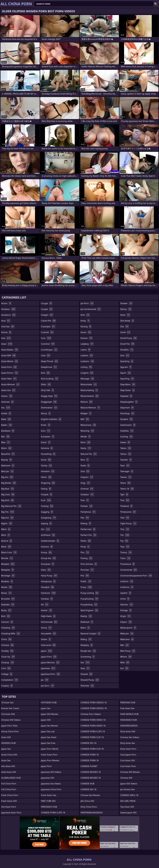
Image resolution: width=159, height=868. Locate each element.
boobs (7, 587)
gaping (46, 523)
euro (46, 431)
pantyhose (88, 512)
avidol (6, 413)
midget (86, 413)
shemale (87, 686)
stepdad (126, 396)
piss (85, 552)
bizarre (7, 541)
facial (46, 460)
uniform (127, 581)
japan (47, 651)
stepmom (127, 408)
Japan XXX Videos (129, 784)
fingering (48, 483)
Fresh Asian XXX (9, 801)
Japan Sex (6, 749)
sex (85, 662)
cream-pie (48, 321)
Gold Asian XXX (9, 772)
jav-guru (48, 686)
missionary (88, 425)
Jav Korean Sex (127, 789)
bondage (8, 576)
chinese (8, 645)
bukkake (8, 605)
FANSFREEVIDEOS (129, 726)
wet (125, 645)
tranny (126, 552)
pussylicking (89, 605)
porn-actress (89, 564)
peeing (86, 523)
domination (49, 408)
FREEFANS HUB (128, 703)
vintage (126, 610)
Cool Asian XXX (128, 760)
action (6, 303)
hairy (46, 570)
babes (7, 425)
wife (125, 662)
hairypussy (48, 581)
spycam (126, 367)
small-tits (127, 344)
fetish (46, 477)
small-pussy (129, 338)
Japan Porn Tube (9, 726)
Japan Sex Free (48, 743)
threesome (128, 512)
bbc (6, 437)
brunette (8, 599)
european (48, 437)
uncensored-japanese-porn (136, 576)
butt (6, 616)
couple (47, 309)
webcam (127, 634)
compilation (10, 680)
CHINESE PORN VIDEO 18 (93, 720)
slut (125, 327)
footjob (47, 494)
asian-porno (10, 373)
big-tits (8, 512)
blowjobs (8, 570)
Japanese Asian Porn (11, 813)
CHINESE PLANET (89, 766)
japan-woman (50, 662)
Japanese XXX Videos (51, 772)
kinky (85, 321)
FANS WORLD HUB (129, 714)
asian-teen (9, 379)
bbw (6, 442)
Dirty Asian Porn (128, 749)
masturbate (89, 384)
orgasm (87, 477)
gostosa (47, 547)
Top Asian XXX (127, 807)
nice (85, 460)
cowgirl (47, 315)
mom (86, 442)
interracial (48, 645)
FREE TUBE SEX (48, 801)
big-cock (8, 494)
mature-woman (90, 408)
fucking (47, 506)
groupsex (48, 564)
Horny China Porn (10, 731)
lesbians (87, 361)
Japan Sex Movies (49, 726)
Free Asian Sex (127, 708)
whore (126, 657)
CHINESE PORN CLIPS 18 (53, 813)
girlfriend (48, 535)
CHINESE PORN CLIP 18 (92, 737)
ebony (46, 413)
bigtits (7, 523)
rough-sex (88, 651)
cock (6, 668)
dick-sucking (50, 379)
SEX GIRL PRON (128, 801)
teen (125, 466)
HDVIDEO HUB (8, 743)
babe (6, 419)
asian (7, 344)
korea (86, 332)
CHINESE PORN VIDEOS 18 (94, 703)
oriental (87, 489)
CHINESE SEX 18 (88, 743)
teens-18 (127, 489)
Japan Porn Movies (50, 760)
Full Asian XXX (8, 714)
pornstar (87, 570)
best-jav (8, 471)
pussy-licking (90, 593)
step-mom (128, 384)
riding (86, 639)
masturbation (90, 396)
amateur (8, 309)
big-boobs (9, 483)
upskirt (126, 593)
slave (125, 315)
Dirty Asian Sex (128, 743)
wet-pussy (128, 651)
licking (86, 367)
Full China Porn (9, 784)
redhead (87, 622)
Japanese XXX (47, 778)
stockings (127, 413)
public (86, 581)
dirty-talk (48, 390)
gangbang (49, 518)
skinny (126, 309)
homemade (49, 622)
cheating (8, 628)
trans (125, 558)
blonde (7, 558)
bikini (6, 529)
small (125, 332)
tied (125, 518)
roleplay (87, 645)
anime (6, 332)
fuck (46, 500)
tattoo (126, 454)
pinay (85, 547)
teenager (127, 471)
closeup (8, 662)
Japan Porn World (50, 749)
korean (87, 338)
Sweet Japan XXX (128, 813)
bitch (6, 535)
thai (125, 500)
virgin (126, 616)
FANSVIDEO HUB (128, 720)
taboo (126, 448)
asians (7, 396)
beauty (7, 460)
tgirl (124, 494)
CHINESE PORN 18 (90, 755)
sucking (127, 437)
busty (6, 610)
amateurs (9, 315)
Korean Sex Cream (10, 708)
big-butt (8, 489)
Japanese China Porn (51, 789)
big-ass (7, 477)
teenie (126, 477)
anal (6, 321)
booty (7, 593)
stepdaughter (129, 402)
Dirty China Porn (89, 807)
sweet (125, 442)
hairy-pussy (49, 576)
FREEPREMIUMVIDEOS (92, 813)
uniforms (127, 587)
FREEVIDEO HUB (49, 807)
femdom (48, 471)
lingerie (87, 373)
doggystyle (49, 402)
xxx (124, 668)
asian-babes (10, 350)
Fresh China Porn (10, 795)
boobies (7, 581)
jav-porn (87, 303)
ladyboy (87, 344)
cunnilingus (49, 350)
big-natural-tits (11, 506)
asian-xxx (8, 390)
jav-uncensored (91, 309)
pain (85, 500)
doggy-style (49, 396)
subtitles (127, 431)
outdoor (87, 494)
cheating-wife (11, 634)
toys (125, 547)
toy (124, 541)
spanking (127, 361)
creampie (48, 327)
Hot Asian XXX (8, 766)
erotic (46, 425)
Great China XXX (9, 755)
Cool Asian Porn (128, 766)
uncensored (129, 570)
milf (85, 419)
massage (87, 379)
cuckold (47, 332)
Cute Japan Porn (128, 755)
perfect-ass (88, 529)
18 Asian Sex (7, 703)
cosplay (7, 686)
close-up (8, 657)
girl (46, 529)
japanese (48, 668)
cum (46, 338)
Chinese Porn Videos (91, 714)
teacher (126, 460)
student (127, 419)
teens (126, 483)
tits (125, 535)
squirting (127, 379)
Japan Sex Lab (48, 731)
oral (85, 471)
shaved (87, 674)
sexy (85, 668)
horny (46, 628)
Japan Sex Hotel (49, 737)
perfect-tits (89, 535)
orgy (85, 483)
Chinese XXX (126, 778)
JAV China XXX (87, 801)
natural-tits (89, 454)
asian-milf (9, 355)
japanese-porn (51, 674)
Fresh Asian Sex (49, 795)
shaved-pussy (90, 680)
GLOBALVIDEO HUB (11, 778)
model (86, 437)
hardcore (48, 593)
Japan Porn (46, 766)
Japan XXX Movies (50, 714)
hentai (47, 610)
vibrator (127, 605)
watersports (128, 628)
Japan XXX (46, 720)
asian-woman (11, 384)
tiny (125, 529)
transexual (128, 564)
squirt (126, 373)
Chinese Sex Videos (130, 737)
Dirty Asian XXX (128, 731)
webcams (127, 639)
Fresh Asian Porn (49, 755)
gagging (47, 512)
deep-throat (50, 361)
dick (45, 373)
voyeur (126, 622)
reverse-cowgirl (91, 634)
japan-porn (49, 657)
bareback (8, 431)
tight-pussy (128, 523)
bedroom (8, 466)
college (7, 674)
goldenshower (50, 541)
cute (46, 355)
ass (6, 408)
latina (86, 350)
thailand (127, 506)
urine (125, 599)
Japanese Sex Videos (51, 784)
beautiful (8, 454)
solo (125, 355)
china (7, 639)
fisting (46, 489)
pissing (87, 558)
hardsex (47, 599)
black (6, 547)
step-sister (128, 390)
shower (126, 303)
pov (85, 576)
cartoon (7, 622)
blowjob (8, 564)
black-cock (9, 552)
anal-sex (8, 327)
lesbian (87, 355)
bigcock (8, 518)
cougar (47, 303)
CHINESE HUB (87, 784)
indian (46, 639)
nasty (86, 448)
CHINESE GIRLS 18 (129, 795)
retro (85, 628)
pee (85, 518)
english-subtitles (51, 419)
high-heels (48, 616)
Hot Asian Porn (9, 807)
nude (85, 466)
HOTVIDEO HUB (49, 703)
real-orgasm (89, 610)
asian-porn (9, 367)
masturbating (89, 390)
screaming (88, 657)
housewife (49, 634)
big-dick (8, 500)
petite (86, 541)
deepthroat (49, 367)
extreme (47, 448)
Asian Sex (6, 760)
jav (45, 680)
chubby (7, 651)
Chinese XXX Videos (11, 720)
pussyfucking (90, 599)
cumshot (48, 344)
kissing (86, 327)
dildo (46, 384)
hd (45, 605)
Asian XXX (6, 737)
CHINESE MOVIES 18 (91, 772)
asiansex (8, 402)
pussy (86, 587)
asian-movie (10, 361)
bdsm (7, 448)
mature (87, 402)
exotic (46, 442)
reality (86, 616)
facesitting (48, 454)
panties (87, 506)
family (47, 466)
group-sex (49, 558)
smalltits (127, 350)
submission (128, 425)
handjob (48, 587)
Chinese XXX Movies (130, 772)
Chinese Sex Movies (90, 795)
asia (6, 338)
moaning (87, 431)
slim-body (127, 321)
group (46, 552)
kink (85, 315)
